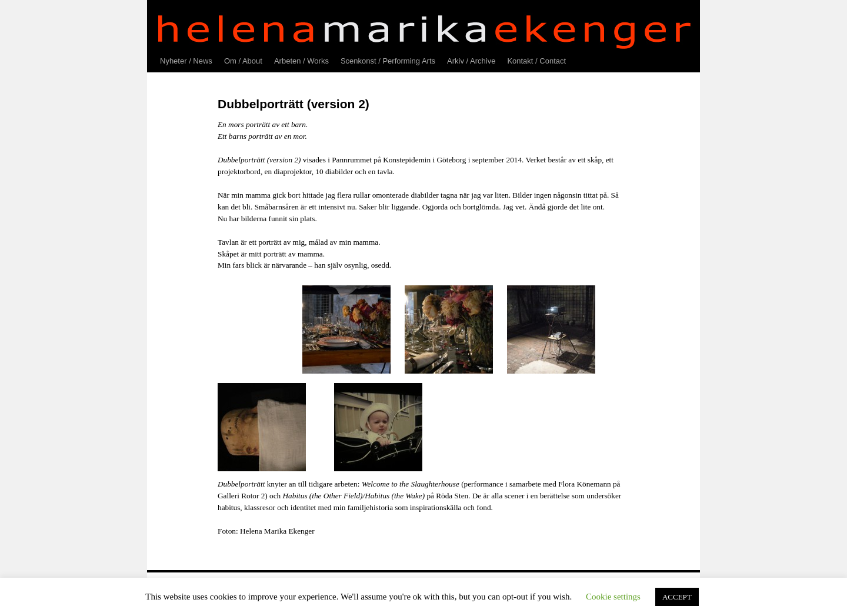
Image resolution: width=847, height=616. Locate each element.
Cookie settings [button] (613, 597)
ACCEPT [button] (677, 597)
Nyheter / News (186, 61)
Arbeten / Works (301, 61)
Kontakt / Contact (536, 61)
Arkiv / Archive (471, 61)
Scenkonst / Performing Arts (388, 61)
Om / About (243, 61)
